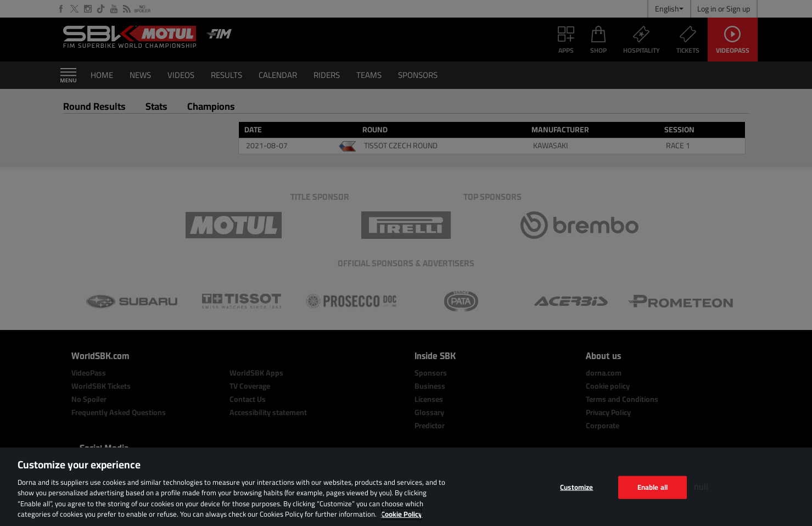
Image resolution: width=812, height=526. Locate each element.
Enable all (653, 487)
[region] (406, 487)
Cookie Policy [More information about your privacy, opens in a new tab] (402, 514)
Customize (576, 487)
